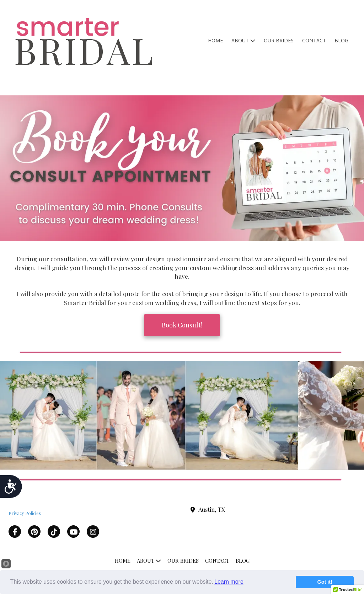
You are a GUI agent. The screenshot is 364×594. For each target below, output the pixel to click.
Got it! (325, 582)
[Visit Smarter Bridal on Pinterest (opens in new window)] (34, 532)
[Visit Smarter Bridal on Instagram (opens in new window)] (93, 532)
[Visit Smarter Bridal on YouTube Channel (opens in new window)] (73, 532)
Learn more (229, 582)
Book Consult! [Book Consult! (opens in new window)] (182, 325)
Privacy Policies (25, 513)
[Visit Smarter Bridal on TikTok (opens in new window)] (54, 532)
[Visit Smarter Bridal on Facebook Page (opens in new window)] (15, 532)
